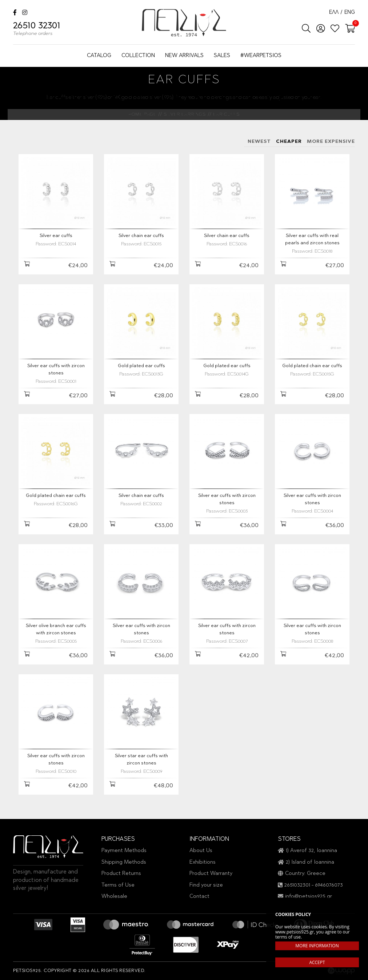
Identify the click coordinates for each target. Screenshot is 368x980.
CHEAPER (289, 142)
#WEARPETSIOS (261, 56)
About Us (201, 851)
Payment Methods (124, 851)
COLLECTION (138, 56)
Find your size (206, 885)
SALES (222, 56)
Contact (199, 897)
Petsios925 (184, 23)
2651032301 (297, 885)
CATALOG (99, 56)
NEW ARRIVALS (184, 56)
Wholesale (114, 897)
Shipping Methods (124, 862)
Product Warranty (211, 874)
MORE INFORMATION (317, 946)
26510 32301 (37, 30)
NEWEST (259, 142)
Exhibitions (203, 862)
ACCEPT (317, 962)
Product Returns (121, 874)
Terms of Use (118, 885)
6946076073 (329, 885)
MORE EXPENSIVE (331, 142)
